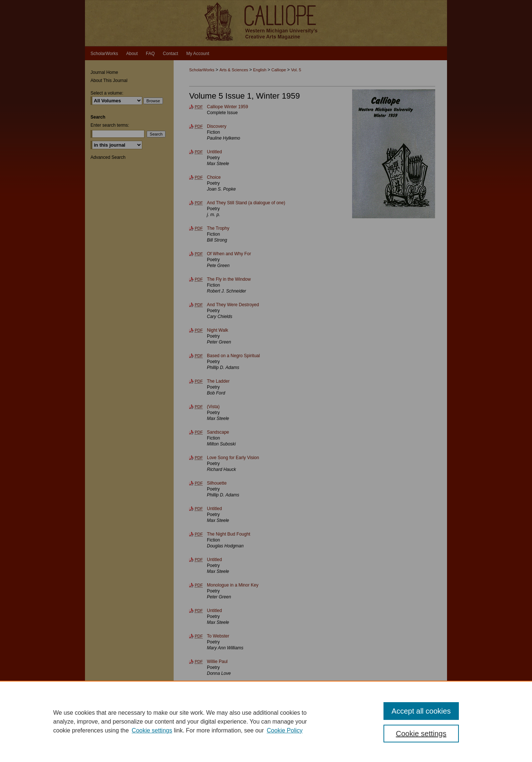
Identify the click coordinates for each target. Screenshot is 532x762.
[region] (266, 721)
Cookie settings (152, 730)
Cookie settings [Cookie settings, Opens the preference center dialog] (421, 734)
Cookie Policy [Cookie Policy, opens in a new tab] (285, 730)
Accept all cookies (421, 711)
